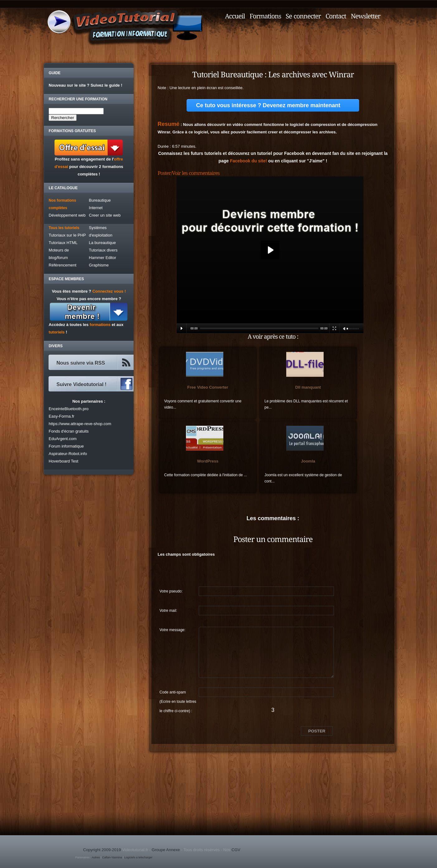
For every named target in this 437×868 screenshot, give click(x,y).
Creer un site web (105, 215)
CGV (236, 850)
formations (100, 325)
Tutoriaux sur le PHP (67, 235)
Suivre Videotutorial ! (81, 384)
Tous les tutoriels (64, 228)
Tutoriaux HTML (63, 243)
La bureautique (102, 243)
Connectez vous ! (109, 291)
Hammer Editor (102, 258)
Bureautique (100, 200)
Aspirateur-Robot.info (68, 454)
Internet (96, 208)
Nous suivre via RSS (81, 363)
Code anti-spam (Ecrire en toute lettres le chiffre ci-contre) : (178, 693)
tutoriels (57, 332)
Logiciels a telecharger (138, 857)
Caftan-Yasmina (112, 857)
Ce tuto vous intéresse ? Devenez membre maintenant (268, 105)
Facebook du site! (248, 161)
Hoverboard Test (63, 461)
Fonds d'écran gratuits (69, 431)
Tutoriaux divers (103, 250)
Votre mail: (168, 611)
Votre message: (172, 630)
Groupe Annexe (166, 850)
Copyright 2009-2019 (102, 850)
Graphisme (99, 265)
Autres (96, 857)
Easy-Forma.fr (61, 416)
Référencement (62, 265)
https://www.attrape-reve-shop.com (80, 424)
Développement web (67, 215)
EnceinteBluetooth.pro (69, 409)
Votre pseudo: (171, 591)
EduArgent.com (63, 439)
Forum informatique (66, 446)
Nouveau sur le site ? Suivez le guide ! (85, 85)
